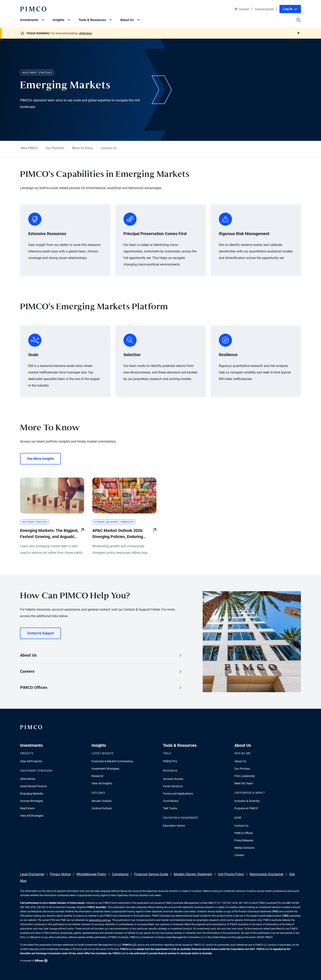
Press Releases (244, 840)
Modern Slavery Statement (193, 874)
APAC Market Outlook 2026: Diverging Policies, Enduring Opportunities (118, 534)
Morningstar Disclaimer (267, 874)
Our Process (242, 769)
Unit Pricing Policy (231, 874)
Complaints (120, 874)
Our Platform (55, 148)
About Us (101, 655)
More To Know (83, 148)
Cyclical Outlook (102, 808)
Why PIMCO (29, 148)
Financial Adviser (264, 9)
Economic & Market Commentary (112, 761)
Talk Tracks (170, 808)
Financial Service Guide (151, 874)
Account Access (173, 779)
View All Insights (102, 783)
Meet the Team (244, 783)
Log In (290, 9)
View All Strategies (32, 816)
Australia (242, 9)
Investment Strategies (105, 769)
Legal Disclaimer (32, 874)
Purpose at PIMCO (246, 808)
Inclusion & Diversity (247, 801)
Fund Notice (171, 801)
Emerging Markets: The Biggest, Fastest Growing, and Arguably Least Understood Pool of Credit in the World (49, 534)
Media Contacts (244, 848)
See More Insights (40, 459)
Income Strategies (32, 801)
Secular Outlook (102, 801)
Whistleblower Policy (91, 874)
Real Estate (27, 808)
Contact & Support (40, 633)
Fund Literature (173, 786)
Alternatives (28, 779)
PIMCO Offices (101, 687)
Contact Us (109, 148)
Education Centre (174, 826)
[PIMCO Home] (33, 9)
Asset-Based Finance (33, 786)
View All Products (31, 761)
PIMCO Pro (170, 761)
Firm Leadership (245, 776)
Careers (101, 671)
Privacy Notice (60, 874)
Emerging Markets (32, 794)
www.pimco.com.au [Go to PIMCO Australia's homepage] (100, 920)
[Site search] (298, 23)
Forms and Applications (178, 794)
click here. (86, 33)
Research (97, 776)
